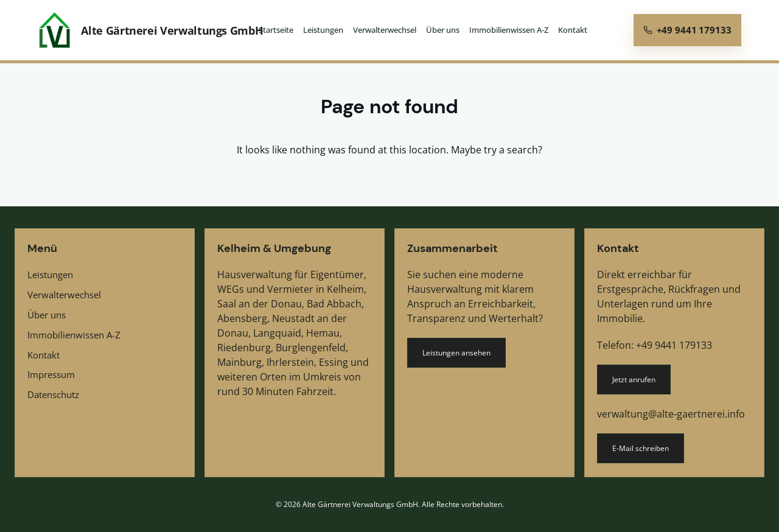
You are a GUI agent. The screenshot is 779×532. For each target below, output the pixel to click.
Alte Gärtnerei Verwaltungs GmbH (172, 30)
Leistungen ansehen (456, 353)
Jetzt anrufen (634, 380)
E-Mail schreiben (641, 448)
